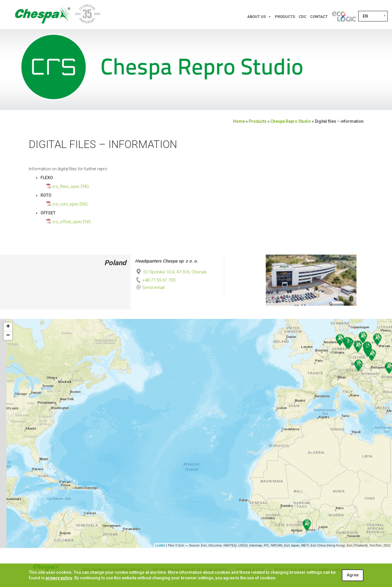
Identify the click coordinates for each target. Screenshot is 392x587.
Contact (319, 17)
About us (259, 17)
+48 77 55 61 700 (155, 280)
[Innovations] (344, 17)
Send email (153, 287)
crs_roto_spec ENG (70, 204)
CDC (303, 17)
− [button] (8, 336)
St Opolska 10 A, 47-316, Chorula (171, 272)
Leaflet (160, 545)
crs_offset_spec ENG (71, 222)
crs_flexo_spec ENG (70, 186)
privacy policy (59, 578)
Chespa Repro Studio (291, 121)
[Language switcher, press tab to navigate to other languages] (373, 16)
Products (285, 17)
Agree (353, 575)
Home (239, 121)
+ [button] (8, 327)
